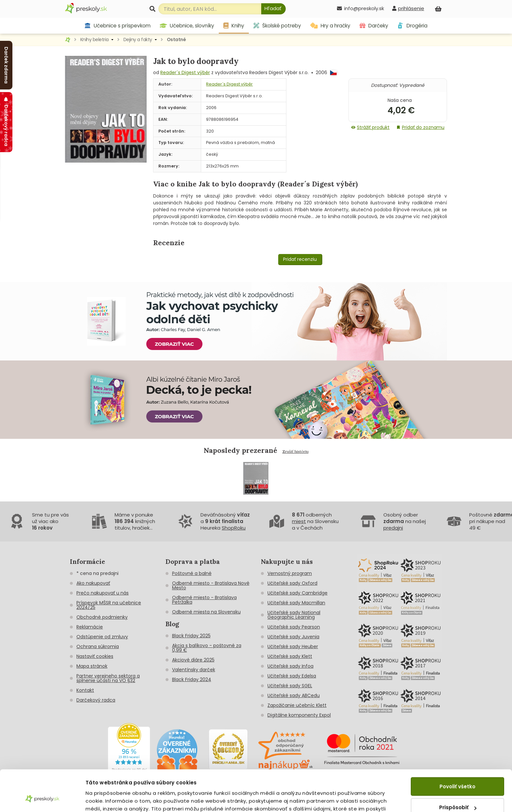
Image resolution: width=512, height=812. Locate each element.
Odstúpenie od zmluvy (102, 637)
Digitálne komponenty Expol (299, 715)
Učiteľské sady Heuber (293, 646)
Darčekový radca (96, 700)
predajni (393, 528)
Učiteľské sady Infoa (290, 666)
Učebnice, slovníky (187, 26)
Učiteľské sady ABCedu (294, 695)
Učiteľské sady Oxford (292, 583)
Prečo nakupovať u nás (103, 593)
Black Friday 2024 (192, 679)
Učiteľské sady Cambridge (297, 593)
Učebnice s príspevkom (117, 26)
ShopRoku (234, 528)
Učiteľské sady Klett (290, 656)
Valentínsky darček (194, 670)
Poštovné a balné (192, 573)
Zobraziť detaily (106, 799)
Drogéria (412, 26)
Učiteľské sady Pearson (294, 627)
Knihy (234, 26)
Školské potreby (277, 26)
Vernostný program (290, 573)
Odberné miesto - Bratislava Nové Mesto (211, 585)
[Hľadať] (273, 9)
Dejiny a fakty (138, 40)
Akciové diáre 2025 (193, 660)
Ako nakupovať (93, 583)
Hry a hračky (330, 26)
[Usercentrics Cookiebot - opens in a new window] (42, 799)
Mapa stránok (92, 666)
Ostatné (176, 40)
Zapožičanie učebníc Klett (297, 705)
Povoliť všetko (457, 751)
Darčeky (374, 26)
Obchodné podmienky (102, 617)
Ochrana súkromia (98, 646)
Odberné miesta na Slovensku (206, 612)
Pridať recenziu (300, 259)
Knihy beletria (95, 40)
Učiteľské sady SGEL (290, 686)
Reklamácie (90, 627)
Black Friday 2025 (191, 636)
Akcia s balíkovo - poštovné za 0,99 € (207, 648)
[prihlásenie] (408, 8)
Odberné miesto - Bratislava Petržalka (204, 600)
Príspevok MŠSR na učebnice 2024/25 (109, 605)
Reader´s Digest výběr (185, 72)
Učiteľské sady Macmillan (296, 603)
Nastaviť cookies (95, 656)
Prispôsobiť (458, 772)
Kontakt (85, 690)
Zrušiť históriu (296, 451)
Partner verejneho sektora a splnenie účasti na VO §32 (108, 678)
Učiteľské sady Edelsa (292, 676)
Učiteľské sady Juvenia (293, 637)
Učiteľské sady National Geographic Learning (294, 615)
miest (299, 521)
